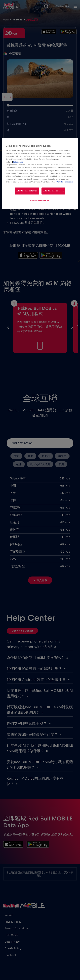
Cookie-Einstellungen (39, 200)
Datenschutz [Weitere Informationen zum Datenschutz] (18, 162)
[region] (40, 173)
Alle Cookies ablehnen (27, 191)
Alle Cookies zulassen (54, 191)
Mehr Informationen (65, 182)
